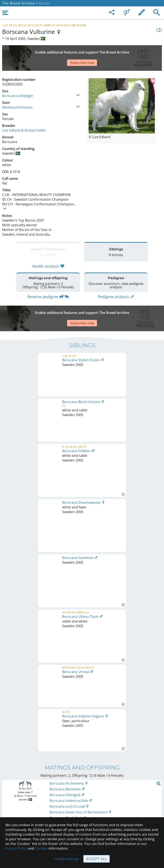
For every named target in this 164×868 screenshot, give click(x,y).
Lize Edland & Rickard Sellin (24, 115)
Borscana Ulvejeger (18, 81)
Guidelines (82, 814)
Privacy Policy (16, 848)
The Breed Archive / (20, 3)
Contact (82, 796)
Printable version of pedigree (82, 543)
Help (82, 805)
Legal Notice (82, 787)
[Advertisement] (82, 51)
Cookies (41, 848)
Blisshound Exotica (17, 92)
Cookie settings (67, 859)
